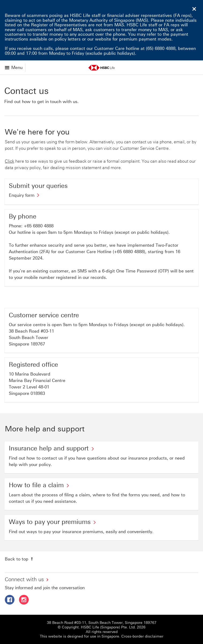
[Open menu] (14, 68)
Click (10, 161)
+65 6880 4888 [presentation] (39, 226)
